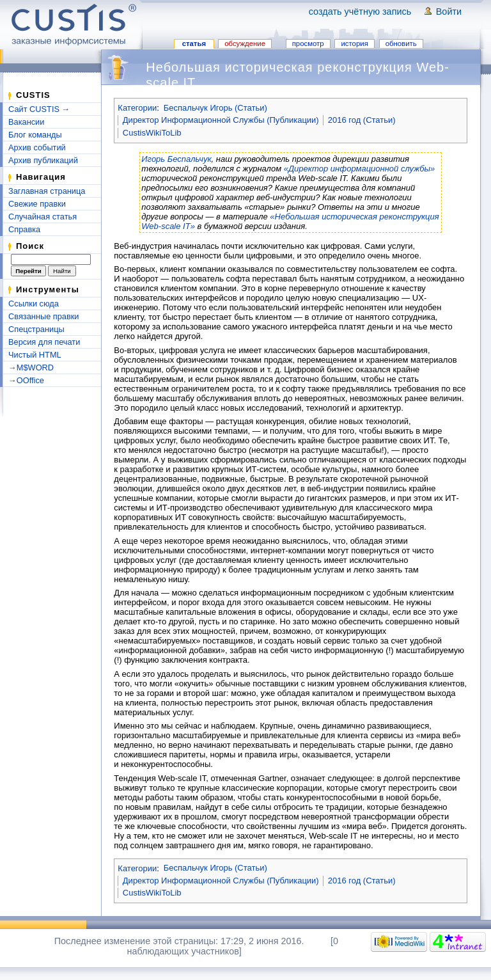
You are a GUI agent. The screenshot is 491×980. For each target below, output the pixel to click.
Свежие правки (37, 204)
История (354, 43)
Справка (24, 229)
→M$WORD (31, 367)
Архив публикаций (43, 160)
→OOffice (26, 380)
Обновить (401, 43)
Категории (137, 108)
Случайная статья (43, 217)
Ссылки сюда (34, 304)
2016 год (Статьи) (362, 120)
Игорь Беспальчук (176, 159)
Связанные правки (44, 316)
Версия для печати (44, 342)
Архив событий (37, 147)
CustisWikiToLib (152, 133)
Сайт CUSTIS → (39, 109)
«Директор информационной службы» (360, 169)
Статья (194, 43)
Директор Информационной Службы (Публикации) (221, 120)
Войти (449, 12)
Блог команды (35, 135)
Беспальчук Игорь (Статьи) (215, 108)
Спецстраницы (36, 329)
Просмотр (308, 43)
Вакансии (26, 122)
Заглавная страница (47, 191)
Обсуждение (245, 43)
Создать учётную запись (360, 12)
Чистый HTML (35, 355)
